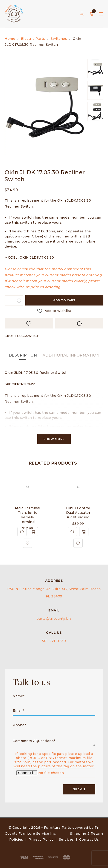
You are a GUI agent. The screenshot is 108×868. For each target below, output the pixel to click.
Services (66, 839)
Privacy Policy (41, 839)
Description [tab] (23, 355)
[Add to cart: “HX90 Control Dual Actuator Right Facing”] (84, 532)
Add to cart (64, 300)
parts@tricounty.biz (54, 619)
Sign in (82, 14)
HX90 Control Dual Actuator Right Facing (78, 513)
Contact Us (89, 839)
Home (10, 39)
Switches (59, 39)
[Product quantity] (14, 300)
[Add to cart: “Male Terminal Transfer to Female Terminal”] (33, 532)
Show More (54, 439)
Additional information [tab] (71, 355)
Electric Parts (33, 39)
